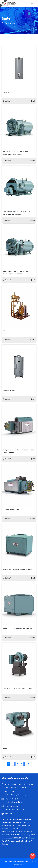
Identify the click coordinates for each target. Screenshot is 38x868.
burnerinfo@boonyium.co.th (14, 809)
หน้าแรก (5, 23)
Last (27, 764)
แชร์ (33, 101)
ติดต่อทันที (7, 101)
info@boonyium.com (12, 806)
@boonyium (9, 813)
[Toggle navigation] (32, 3)
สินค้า (14, 23)
